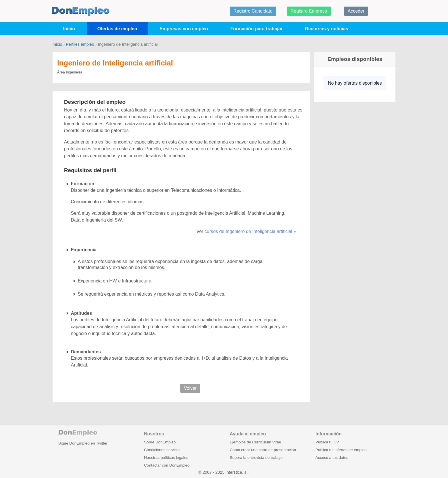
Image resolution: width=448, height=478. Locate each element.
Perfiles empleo (80, 44)
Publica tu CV (327, 442)
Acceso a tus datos (332, 458)
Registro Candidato (253, 11)
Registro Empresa (309, 11)
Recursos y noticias (326, 29)
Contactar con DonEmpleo (167, 465)
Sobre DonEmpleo (160, 442)
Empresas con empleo (184, 29)
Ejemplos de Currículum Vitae (255, 442)
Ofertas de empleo (117, 29)
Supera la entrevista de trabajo (256, 458)
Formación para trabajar (256, 29)
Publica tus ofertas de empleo (341, 450)
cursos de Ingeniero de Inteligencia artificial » (250, 231)
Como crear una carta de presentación (263, 450)
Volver (190, 388)
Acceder (356, 11)
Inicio (69, 29)
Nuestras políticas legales (166, 458)
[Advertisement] (353, 196)
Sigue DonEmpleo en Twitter (83, 443)
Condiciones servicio (162, 450)
